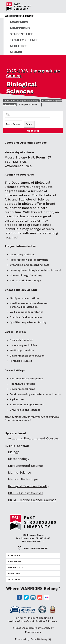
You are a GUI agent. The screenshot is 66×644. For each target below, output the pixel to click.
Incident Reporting (40, 618)
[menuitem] (35, 16)
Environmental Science (25, 466)
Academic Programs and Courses (33, 438)
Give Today (14, 579)
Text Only (20, 618)
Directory (14, 573)
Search (29, 124)
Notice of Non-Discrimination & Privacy (33, 621)
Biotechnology (19, 459)
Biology (13, 452)
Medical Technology (23, 479)
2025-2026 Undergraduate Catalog (21, 101)
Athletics (19, 46)
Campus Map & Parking (36, 548)
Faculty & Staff (24, 40)
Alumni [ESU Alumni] (16, 52)
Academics (19, 22)
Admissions (20, 28)
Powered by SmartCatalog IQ (33, 639)
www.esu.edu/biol (19, 166)
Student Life (21, 34)
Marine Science (20, 472)
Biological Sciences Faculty (29, 486)
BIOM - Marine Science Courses (32, 500)
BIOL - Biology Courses (26, 493)
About (15, 16)
